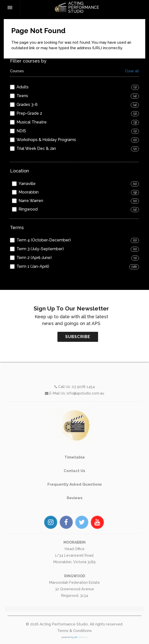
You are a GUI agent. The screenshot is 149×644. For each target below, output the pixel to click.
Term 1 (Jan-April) (33, 266)
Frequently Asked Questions (75, 504)
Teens (22, 96)
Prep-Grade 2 (29, 113)
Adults (23, 87)
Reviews (75, 517)
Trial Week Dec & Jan (36, 148)
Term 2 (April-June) (34, 258)
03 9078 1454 (83, 406)
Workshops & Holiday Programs (46, 140)
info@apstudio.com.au (85, 413)
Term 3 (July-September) (40, 249)
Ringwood (28, 209)
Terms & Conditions (74, 631)
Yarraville (27, 184)
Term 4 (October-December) (44, 240)
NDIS (21, 131)
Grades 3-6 (27, 105)
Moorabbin (29, 192)
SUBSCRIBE (97, 337)
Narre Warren (31, 201)
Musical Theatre (32, 122)
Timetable (75, 477)
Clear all (132, 71)
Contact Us (74, 490)
